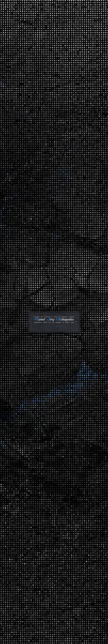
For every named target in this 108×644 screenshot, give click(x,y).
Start (6, 34)
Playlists (81, 409)
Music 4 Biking (90, 418)
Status (76, 545)
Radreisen (81, 370)
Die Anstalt (82, 385)
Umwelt (81, 360)
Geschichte (82, 472)
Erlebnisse (81, 350)
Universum (18, 34)
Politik (80, 357)
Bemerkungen (79, 530)
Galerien (77, 549)
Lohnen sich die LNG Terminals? (84, 112)
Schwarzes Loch (45, 107)
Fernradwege (89, 379)
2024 (76, 287)
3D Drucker (82, 330)
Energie (80, 464)
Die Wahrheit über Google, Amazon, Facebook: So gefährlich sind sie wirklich (85, 129)
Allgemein (77, 308)
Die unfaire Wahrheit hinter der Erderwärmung (83, 108)
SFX (79, 431)
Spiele (80, 314)
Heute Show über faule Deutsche (84, 138)
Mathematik (82, 487)
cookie (2, 8)
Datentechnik (82, 461)
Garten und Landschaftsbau (87, 344)
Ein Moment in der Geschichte (91, 478)
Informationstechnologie (86, 321)
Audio (80, 334)
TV (79, 435)
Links (76, 538)
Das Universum (27, 34)
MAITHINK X (82, 389)
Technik (81, 497)
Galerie (78, 9)
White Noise (82, 438)
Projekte (88, 9)
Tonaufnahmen (79, 403)
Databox (69, 9)
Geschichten (78, 348)
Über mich (98, 9)
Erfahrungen (78, 328)
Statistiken (78, 396)
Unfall (80, 445)
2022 (76, 294)
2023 (76, 290)
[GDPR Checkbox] (8, 189)
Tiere (80, 503)
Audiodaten (78, 560)
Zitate (76, 541)
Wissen (11, 34)
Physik (80, 493)
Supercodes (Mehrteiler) (82, 78)
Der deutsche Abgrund (89, 474)
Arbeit (76, 318)
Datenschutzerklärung (25, 189)
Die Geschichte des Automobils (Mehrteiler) (88, 116)
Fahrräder (81, 338)
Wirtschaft (81, 516)
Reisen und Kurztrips (81, 364)
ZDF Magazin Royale (84, 393)
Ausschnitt (81, 405)
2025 (76, 283)
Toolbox (59, 9)
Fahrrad (84, 411)
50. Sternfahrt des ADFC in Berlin (85, 99)
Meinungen (78, 354)
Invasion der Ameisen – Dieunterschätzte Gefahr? (86, 124)
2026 (76, 279)
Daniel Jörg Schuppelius (22, 107)
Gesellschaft (82, 483)
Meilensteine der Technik (89, 499)
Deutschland (86, 373)
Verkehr (77, 442)
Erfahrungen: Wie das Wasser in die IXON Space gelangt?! (90, 184)
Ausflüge (81, 367)
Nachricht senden (20, 201)
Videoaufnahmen (80, 448)
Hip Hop (91, 424)
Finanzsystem (82, 468)
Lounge (91, 428)
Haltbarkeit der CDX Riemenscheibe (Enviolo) (88, 71)
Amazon (76, 578)
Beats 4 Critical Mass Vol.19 (83, 134)
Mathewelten (86, 490)
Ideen (80, 311)
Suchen (75, 52)
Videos (76, 552)
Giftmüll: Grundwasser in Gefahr (84, 119)
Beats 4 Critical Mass (92, 414)
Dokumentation (37, 107)
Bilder (76, 534)
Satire (76, 383)
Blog (51, 9)
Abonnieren (97, 627)
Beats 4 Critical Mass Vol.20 (83, 103)
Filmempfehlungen (84, 451)
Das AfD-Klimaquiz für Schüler (84, 74)
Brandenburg (89, 375)
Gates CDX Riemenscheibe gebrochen (86, 85)
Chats (76, 556)
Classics (91, 420)
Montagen (81, 324)
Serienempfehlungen (84, 455)
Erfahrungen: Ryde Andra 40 (93, 167)
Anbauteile (85, 340)
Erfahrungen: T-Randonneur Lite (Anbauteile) (88, 82)
